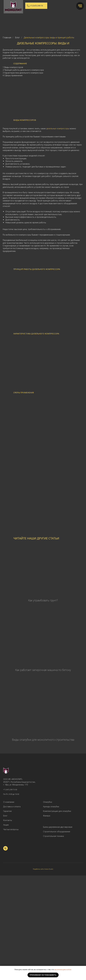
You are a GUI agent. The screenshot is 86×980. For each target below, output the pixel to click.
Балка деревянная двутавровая (58, 827)
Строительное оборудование (57, 832)
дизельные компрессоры (58, 128)
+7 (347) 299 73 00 (10, 790)
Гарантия (7, 811)
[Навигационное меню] (80, 6)
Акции (6, 825)
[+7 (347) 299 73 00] (5, 850)
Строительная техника (53, 836)
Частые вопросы (11, 829)
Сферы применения (13, 75)
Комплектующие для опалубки (57, 811)
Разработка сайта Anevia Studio (43, 869)
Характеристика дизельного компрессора (24, 73)
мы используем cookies (63, 970)
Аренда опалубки (51, 807)
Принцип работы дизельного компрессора (24, 70)
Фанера (47, 816)
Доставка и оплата (12, 807)
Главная (7, 38)
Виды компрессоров (14, 67)
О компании (9, 802)
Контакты (8, 820)
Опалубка (48, 802)
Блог (17, 38)
